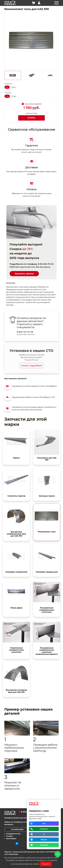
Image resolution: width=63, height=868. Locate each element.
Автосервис (11, 838)
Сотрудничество (13, 834)
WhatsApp (44, 845)
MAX (44, 824)
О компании (17, 829)
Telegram (44, 840)
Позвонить (44, 829)
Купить (31, 118)
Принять (46, 864)
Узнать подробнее (32, 366)
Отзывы (9, 836)
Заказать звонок (24, 274)
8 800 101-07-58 (25, 332)
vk (44, 834)
